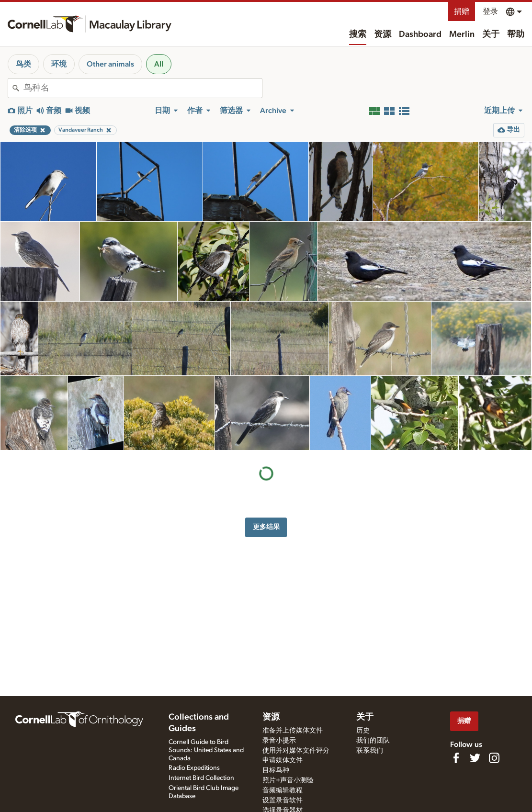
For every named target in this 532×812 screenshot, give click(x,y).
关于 (491, 34)
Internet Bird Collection (201, 778)
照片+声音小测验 (288, 780)
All (159, 64)
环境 (59, 64)
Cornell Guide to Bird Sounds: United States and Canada (206, 750)
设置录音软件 (283, 801)
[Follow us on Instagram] (494, 758)
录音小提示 (279, 741)
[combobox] (143, 88)
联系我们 (370, 751)
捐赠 (462, 11)
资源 (383, 34)
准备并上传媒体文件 (293, 731)
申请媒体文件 (283, 760)
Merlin (462, 34)
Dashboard (420, 34)
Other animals (110, 64)
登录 (490, 11)
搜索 (358, 34)
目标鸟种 (276, 770)
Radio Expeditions (194, 768)
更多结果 (266, 527)
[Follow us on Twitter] (475, 758)
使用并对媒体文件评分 (296, 751)
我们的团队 (373, 741)
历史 (363, 731)
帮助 (516, 34)
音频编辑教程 (283, 790)
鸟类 (23, 64)
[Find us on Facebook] (456, 758)
